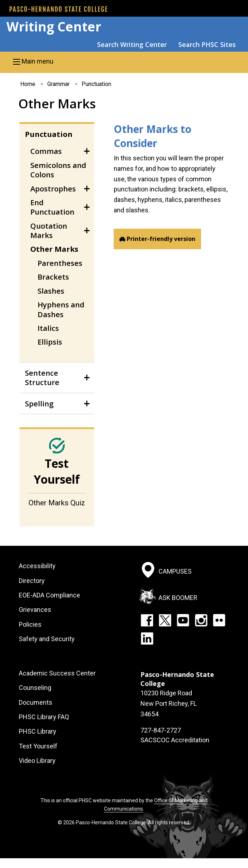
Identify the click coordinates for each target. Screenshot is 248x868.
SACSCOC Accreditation (175, 740)
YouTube (183, 620)
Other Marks (54, 249)
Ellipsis (50, 342)
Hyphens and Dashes (61, 309)
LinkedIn (147, 638)
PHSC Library (38, 731)
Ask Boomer (178, 597)
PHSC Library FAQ (44, 717)
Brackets (53, 277)
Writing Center (54, 27)
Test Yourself (38, 746)
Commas (46, 151)
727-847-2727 (161, 730)
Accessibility (37, 566)
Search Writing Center (132, 44)
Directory (32, 581)
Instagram (201, 620)
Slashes (51, 291)
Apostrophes (53, 189)
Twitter (165, 620)
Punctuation (96, 84)
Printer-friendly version (161, 239)
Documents (36, 702)
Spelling (39, 403)
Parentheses (60, 263)
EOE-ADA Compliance (49, 595)
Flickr (219, 620)
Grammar (58, 84)
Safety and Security (47, 639)
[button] (124, 61)
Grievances (35, 610)
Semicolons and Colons (58, 170)
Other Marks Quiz (57, 503)
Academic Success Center (57, 673)
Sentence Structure (42, 377)
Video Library (37, 761)
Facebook (147, 620)
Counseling (35, 688)
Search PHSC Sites (207, 44)
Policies (30, 624)
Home (28, 84)
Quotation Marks (49, 230)
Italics (48, 328)
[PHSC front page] (58, 9)
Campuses (175, 571)
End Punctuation (52, 207)
